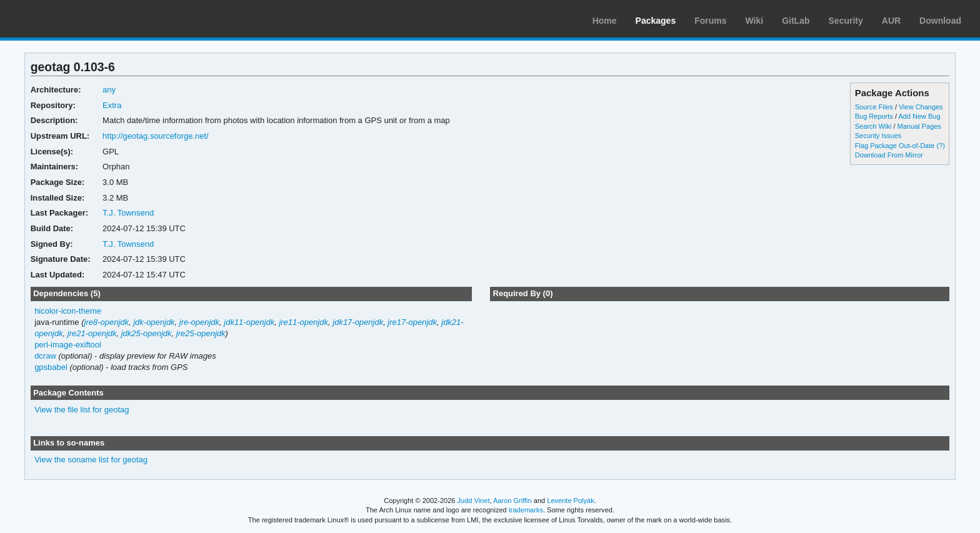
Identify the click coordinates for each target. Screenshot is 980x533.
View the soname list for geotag (91, 460)
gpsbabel (51, 367)
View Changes (921, 107)
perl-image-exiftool (68, 345)
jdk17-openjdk (358, 322)
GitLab (796, 21)
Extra (112, 105)
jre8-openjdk (107, 322)
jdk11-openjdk (249, 322)
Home (605, 21)
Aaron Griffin (512, 501)
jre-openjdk (199, 322)
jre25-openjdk (201, 333)
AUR (891, 21)
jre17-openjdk (412, 322)
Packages (656, 21)
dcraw (45, 356)
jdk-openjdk (154, 322)
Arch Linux (69, 19)
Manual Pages (919, 126)
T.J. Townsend (128, 213)
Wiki (755, 21)
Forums (710, 21)
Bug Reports (874, 116)
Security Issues (878, 136)
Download (940, 21)
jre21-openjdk (92, 333)
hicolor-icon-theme (68, 311)
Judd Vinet (474, 501)
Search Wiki (873, 126)
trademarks (526, 510)
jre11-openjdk (303, 322)
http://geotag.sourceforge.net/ (156, 136)
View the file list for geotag (82, 410)
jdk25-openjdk (147, 333)
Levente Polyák (570, 501)
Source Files (874, 107)
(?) (940, 146)
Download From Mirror (889, 155)
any (109, 90)
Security (846, 21)
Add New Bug (919, 116)
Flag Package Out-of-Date (895, 146)
